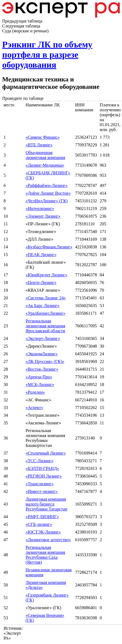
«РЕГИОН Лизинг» (43, 476)
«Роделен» (35, 392)
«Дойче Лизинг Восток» (48, 193)
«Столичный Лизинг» (46, 453)
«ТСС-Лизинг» (39, 461)
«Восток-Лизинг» (42, 369)
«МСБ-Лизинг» (40, 385)
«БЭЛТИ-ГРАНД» (42, 468)
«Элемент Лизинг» (43, 216)
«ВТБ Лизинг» (39, 145)
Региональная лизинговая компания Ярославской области (45, 326)
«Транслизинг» (39, 484)
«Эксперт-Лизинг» (43, 338)
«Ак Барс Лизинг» (42, 306)
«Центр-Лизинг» (41, 283)
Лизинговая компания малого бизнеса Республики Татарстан (46, 504)
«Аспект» (34, 408)
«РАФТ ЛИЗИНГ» (42, 517)
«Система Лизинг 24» (46, 298)
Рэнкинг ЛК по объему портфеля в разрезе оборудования (47, 55)
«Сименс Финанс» (43, 137)
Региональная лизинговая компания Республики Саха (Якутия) (45, 555)
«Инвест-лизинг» (41, 491)
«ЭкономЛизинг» (41, 354)
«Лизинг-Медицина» (45, 165)
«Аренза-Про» (39, 377)
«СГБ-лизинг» (39, 524)
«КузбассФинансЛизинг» (49, 247)
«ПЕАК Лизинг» (41, 255)
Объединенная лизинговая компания (45, 155)
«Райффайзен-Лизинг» (47, 185)
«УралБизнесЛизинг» (45, 313)
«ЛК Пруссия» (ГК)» (45, 361)
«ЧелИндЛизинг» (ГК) (47, 201)
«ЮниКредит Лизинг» (46, 275)
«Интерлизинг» (40, 208)
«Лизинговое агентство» (48, 540)
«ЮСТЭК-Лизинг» (43, 532)
